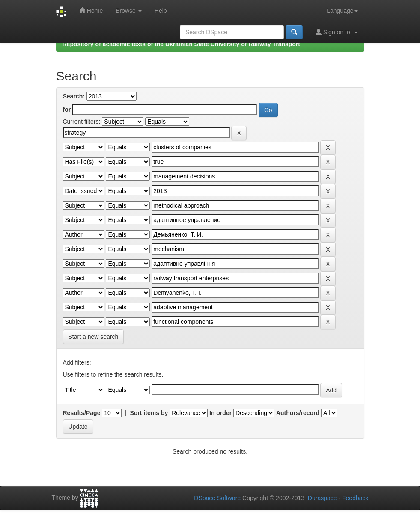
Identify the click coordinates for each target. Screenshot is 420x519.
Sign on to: (337, 32)
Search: (74, 96)
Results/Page (82, 413)
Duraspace (322, 498)
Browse (129, 11)
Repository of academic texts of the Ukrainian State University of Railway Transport (182, 44)
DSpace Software (217, 498)
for (67, 110)
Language (342, 11)
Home (91, 10)
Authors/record (298, 413)
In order (220, 413)
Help (161, 11)
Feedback (355, 498)
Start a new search (94, 337)
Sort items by (149, 413)
